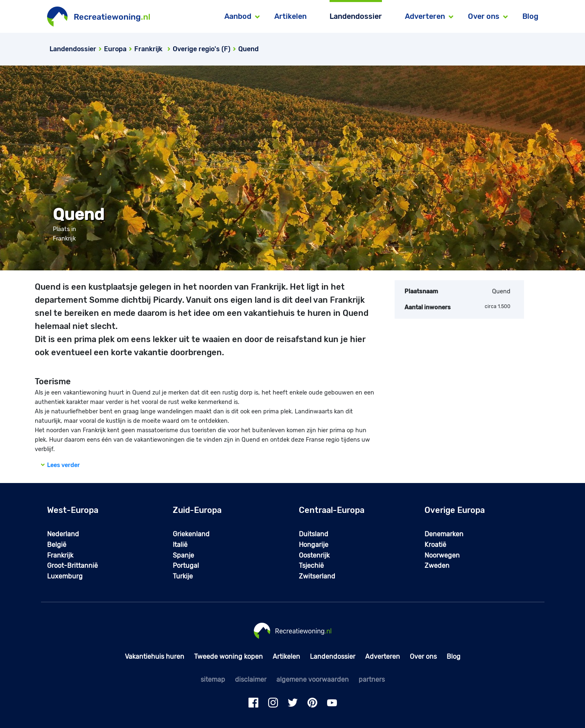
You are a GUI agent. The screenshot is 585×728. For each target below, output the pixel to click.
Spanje (183, 555)
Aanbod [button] (238, 16)
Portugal (186, 566)
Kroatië (435, 545)
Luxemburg (65, 576)
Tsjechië (311, 566)
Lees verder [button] (60, 465)
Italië (180, 545)
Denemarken (444, 534)
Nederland (63, 534)
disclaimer (251, 679)
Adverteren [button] (425, 16)
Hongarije (314, 545)
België (57, 545)
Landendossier (356, 16)
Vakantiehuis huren (155, 657)
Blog (530, 16)
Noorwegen (442, 555)
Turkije (183, 576)
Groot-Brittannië (72, 566)
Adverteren (383, 657)
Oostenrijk (314, 555)
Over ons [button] (484, 16)
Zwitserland (317, 576)
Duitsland (314, 534)
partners (372, 679)
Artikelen (290, 16)
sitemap (213, 679)
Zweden (437, 566)
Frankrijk (60, 555)
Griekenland (191, 534)
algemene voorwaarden (313, 679)
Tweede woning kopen (228, 657)
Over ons (423, 657)
